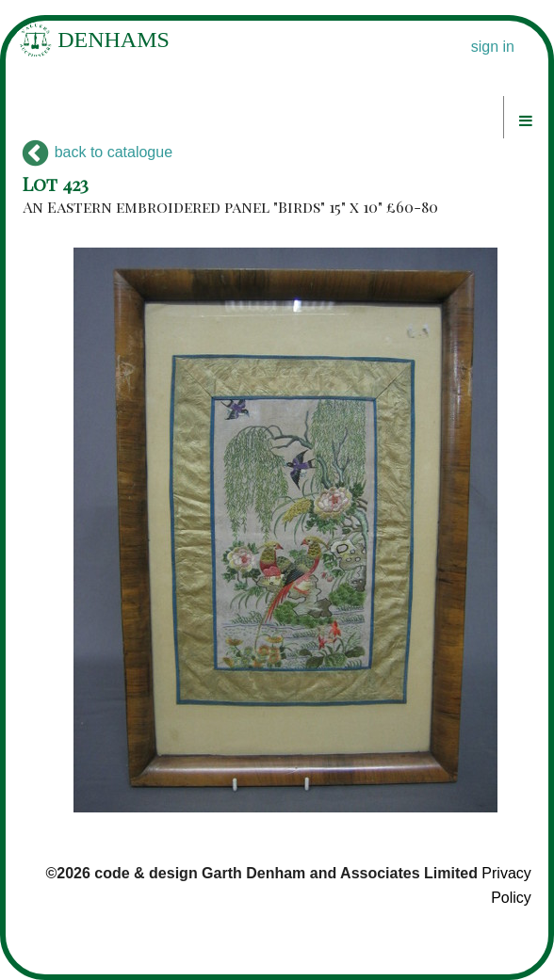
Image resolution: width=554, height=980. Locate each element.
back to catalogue (98, 152)
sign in (493, 47)
